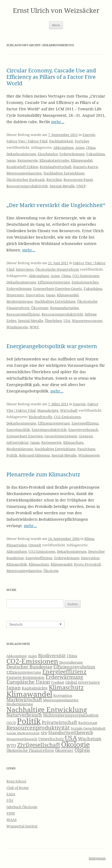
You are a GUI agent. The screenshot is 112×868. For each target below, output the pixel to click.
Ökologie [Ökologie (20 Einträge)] (75, 744)
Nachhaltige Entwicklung (64, 173)
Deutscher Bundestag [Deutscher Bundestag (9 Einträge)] (29, 667)
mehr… (58, 122)
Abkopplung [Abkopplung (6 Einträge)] (17, 656)
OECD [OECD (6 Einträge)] (11, 723)
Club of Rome (18, 788)
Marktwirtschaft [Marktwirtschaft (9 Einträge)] (24, 700)
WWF (34, 327)
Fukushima (96, 154)
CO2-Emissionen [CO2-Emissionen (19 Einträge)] (32, 661)
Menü (56, 25)
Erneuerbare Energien (25, 436)
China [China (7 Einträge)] (72, 656)
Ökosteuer (40, 308)
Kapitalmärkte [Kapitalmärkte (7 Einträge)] (35, 688)
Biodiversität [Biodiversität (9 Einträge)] (52, 655)
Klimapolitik (17, 564)
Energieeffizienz (85, 423)
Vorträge (82, 141)
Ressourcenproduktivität (27, 186)
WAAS (12, 820)
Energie (89, 135)
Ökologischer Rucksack (26, 180)
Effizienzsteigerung (54, 282)
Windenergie (17, 327)
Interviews (25, 269)
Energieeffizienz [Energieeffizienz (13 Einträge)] (64, 672)
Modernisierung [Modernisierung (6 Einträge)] (20, 704)
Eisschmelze (48, 154)
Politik (12, 455)
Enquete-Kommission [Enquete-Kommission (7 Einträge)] (25, 677)
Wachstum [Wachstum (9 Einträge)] (90, 739)
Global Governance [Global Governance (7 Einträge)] (83, 682)
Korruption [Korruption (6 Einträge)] (63, 696)
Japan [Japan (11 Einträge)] (14, 688)
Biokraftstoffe (40, 417)
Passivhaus (86, 449)
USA (67, 321)
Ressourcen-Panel (78, 180)
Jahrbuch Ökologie (22, 807)
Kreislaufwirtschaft (56, 167)
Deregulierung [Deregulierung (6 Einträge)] (71, 662)
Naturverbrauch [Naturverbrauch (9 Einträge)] (24, 715)
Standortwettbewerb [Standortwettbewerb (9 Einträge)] (71, 732)
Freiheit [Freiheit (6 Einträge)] (58, 682)
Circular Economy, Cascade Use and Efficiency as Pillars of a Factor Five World (51, 77)
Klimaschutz (73, 442)
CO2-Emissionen (86, 276)
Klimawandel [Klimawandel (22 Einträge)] (29, 694)
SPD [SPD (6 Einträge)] (44, 733)
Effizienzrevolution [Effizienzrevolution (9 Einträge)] (74, 667)
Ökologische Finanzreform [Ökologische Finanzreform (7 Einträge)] (30, 750)
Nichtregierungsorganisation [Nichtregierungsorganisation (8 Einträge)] (71, 715)
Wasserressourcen (87, 321)
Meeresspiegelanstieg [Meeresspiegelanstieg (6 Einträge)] (61, 700)
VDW (11, 813)
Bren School (16, 781)
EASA (11, 794)
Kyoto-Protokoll (87, 564)
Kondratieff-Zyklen (22, 167)
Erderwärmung (72, 154)
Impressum (97, 858)
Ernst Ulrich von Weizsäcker (56, 11)
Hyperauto (15, 295)
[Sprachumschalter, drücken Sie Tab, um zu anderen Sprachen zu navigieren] (36, 624)
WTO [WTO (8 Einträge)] (11, 746)
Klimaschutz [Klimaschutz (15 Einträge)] (66, 687)
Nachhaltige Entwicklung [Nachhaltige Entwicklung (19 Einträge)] (47, 709)
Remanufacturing (64, 308)
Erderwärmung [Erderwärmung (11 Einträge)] (64, 677)
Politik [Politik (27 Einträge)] (29, 721)
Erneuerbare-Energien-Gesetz (58, 289)
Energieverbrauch (83, 430)
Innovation (35, 295)
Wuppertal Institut (22, 826)
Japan (11, 160)
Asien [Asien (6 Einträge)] (32, 656)
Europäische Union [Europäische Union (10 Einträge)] (28, 682)
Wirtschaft (69, 410)
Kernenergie (28, 160)
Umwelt (35, 545)
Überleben (53, 321)
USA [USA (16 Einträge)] (71, 738)
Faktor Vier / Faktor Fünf (27, 141)
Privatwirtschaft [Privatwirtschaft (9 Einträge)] (59, 722)
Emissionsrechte (85, 282)
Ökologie (51, 571)
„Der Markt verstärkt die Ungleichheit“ (56, 205)
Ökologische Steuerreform (57, 269)
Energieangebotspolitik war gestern (52, 346)
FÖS (10, 800)
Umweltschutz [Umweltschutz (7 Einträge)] (51, 739)
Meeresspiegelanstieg (24, 173)
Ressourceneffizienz (23, 314)
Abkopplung (64, 147)
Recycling (54, 180)
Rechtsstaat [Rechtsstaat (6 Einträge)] (88, 723)
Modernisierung (20, 301)
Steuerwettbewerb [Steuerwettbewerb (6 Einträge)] (22, 739)
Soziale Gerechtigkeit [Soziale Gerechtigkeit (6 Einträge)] (88, 728)
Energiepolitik (18, 430)
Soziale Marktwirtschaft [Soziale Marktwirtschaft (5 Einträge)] (23, 733)
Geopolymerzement (61, 436)
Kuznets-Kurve (85, 167)
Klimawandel (82, 160)
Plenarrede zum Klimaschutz (43, 474)
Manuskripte (48, 410)
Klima (89, 539)
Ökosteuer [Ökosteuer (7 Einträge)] (64, 750)
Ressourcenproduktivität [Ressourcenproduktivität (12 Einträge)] (38, 728)
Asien (80, 147)
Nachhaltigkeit (61, 141)
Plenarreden (17, 545)
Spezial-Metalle (62, 186)
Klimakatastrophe (54, 160)
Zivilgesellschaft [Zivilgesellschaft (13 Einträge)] (39, 745)
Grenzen (86, 436)
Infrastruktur (18, 442)
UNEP (81, 186)
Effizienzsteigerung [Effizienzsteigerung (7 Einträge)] (24, 672)
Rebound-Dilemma (34, 455)
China (91, 147)
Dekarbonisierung (21, 154)
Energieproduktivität (49, 430)
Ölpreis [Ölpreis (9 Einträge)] (82, 750)
